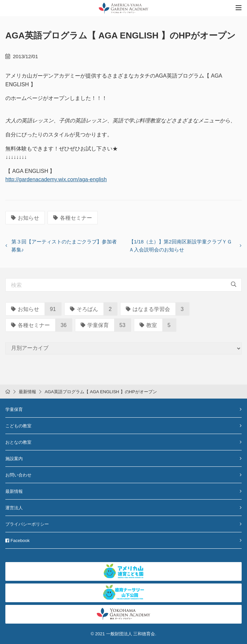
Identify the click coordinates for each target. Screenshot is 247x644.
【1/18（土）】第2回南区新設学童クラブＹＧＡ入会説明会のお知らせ (180, 246)
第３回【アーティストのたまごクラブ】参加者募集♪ (64, 246)
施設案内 (14, 459)
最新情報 (27, 392)
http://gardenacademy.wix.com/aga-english (56, 179)
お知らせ (25, 218)
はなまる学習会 (148, 309)
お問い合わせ (18, 475)
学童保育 (95, 325)
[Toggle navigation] (239, 8)
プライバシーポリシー (27, 524)
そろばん (84, 309)
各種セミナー (73, 218)
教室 (148, 325)
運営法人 (14, 508)
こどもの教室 (18, 426)
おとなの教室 (18, 442)
